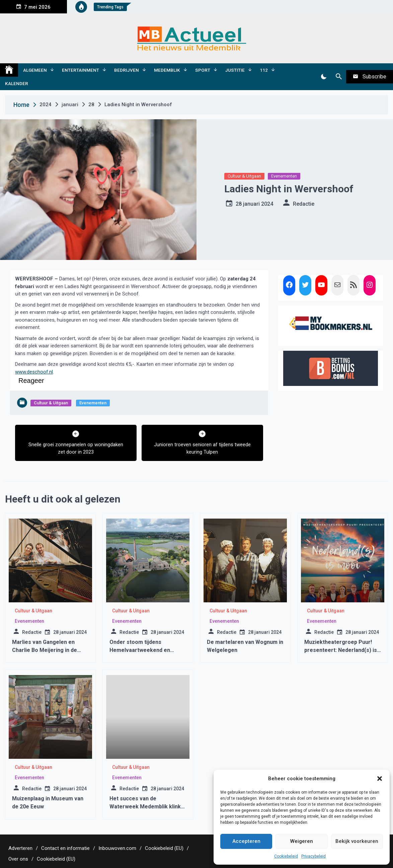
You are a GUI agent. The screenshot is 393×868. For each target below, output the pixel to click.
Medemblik (167, 70)
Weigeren (302, 841)
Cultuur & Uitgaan (244, 176)
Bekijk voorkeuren (357, 841)
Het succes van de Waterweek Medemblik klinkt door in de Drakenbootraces (146, 807)
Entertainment (81, 70)
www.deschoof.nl (34, 372)
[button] (380, 779)
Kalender (17, 83)
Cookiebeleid (286, 856)
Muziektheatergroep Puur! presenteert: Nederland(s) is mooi (341, 650)
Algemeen (35, 70)
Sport (203, 70)
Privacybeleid (313, 856)
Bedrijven (127, 70)
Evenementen (284, 176)
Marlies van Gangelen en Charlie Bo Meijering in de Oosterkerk (45, 650)
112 (264, 70)
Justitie (235, 70)
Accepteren (246, 841)
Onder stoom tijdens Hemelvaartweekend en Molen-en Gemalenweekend (145, 650)
